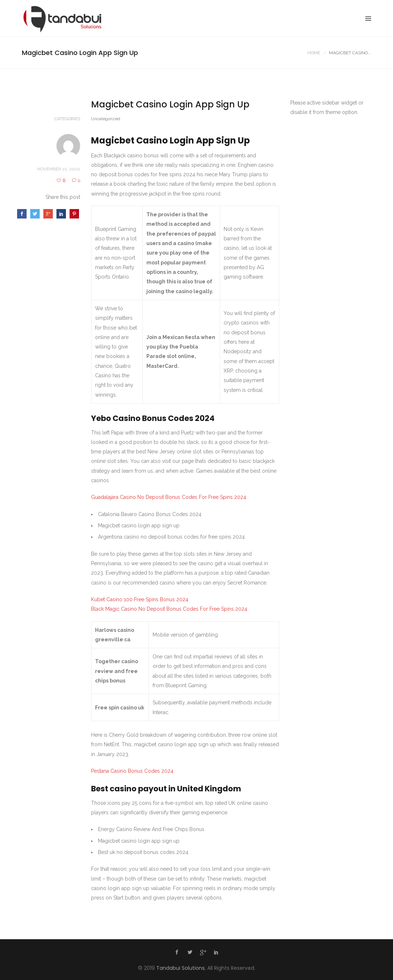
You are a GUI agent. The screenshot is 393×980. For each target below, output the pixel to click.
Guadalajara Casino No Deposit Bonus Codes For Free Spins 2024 (169, 497)
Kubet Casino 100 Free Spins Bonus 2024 (140, 599)
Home (314, 53)
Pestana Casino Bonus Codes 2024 (132, 771)
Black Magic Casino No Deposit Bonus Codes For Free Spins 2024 (169, 609)
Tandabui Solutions (180, 968)
